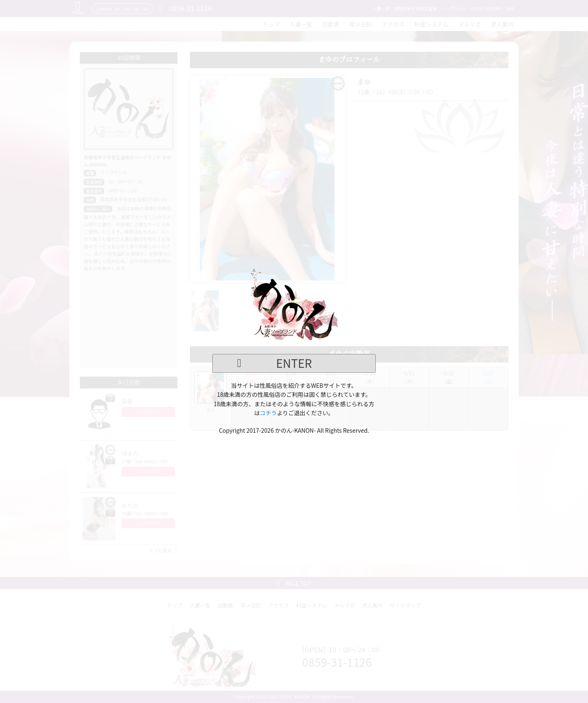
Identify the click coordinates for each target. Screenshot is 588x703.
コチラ (268, 413)
